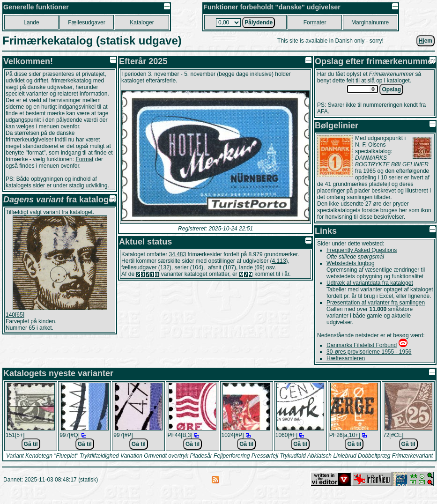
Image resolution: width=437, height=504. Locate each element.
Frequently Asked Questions (362, 250)
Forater (315, 22)
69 (259, 267)
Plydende (259, 22)
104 (197, 267)
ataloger (142, 22)
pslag (391, 89)
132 (165, 267)
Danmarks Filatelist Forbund (362, 345)
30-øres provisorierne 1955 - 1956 (369, 352)
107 (230, 267)
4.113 (279, 261)
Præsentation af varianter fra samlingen (376, 303)
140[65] (15, 315)
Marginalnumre (370, 22)
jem (426, 41)
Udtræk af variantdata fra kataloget (370, 283)
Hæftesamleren (346, 358)
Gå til (31, 444)
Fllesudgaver (86, 22)
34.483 (178, 254)
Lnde (31, 22)
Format (84, 159)
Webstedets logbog (351, 263)
